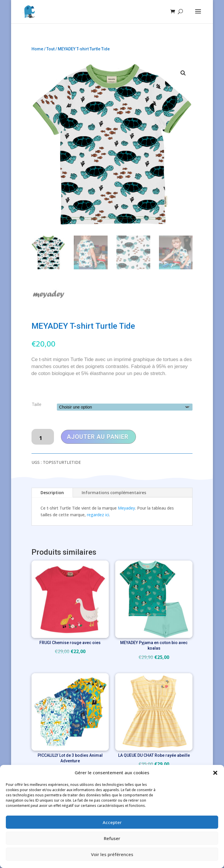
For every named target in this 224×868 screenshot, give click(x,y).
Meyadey (126, 508)
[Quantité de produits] (43, 437)
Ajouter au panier (98, 437)
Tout (50, 49)
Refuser (112, 838)
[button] (215, 773)
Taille (36, 404)
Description (52, 493)
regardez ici (98, 515)
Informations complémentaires (114, 493)
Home (37, 49)
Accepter (112, 822)
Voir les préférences (112, 854)
